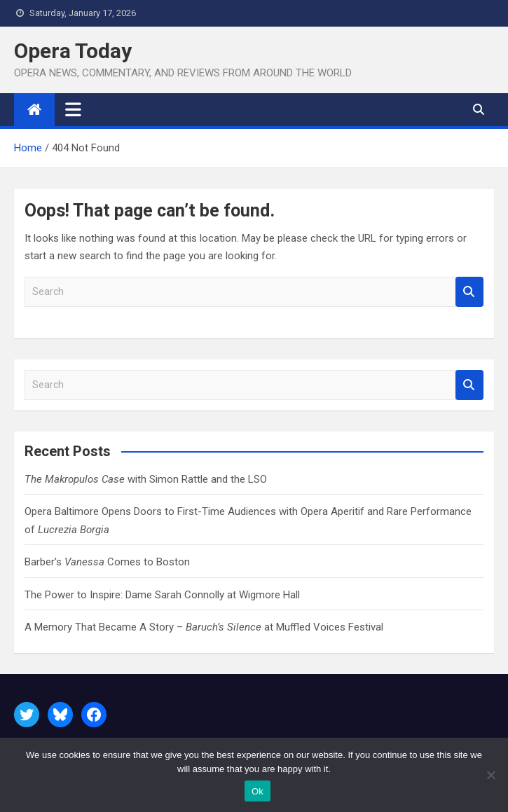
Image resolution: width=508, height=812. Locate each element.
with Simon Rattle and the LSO (146, 479)
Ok (258, 791)
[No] (490, 775)
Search (469, 292)
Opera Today (73, 51)
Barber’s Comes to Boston (107, 562)
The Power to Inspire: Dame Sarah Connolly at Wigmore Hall (162, 595)
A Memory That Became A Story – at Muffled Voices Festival (204, 627)
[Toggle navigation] (73, 109)
